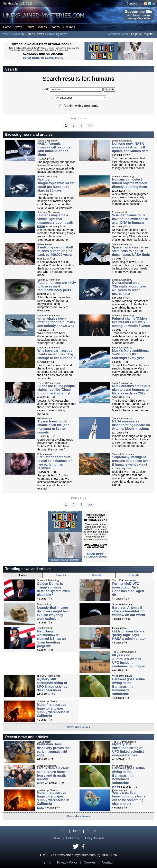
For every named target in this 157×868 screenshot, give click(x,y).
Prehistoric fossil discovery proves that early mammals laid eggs (54, 750)
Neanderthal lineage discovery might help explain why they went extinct (53, 613)
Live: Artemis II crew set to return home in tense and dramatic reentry (53, 774)
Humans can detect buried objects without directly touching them (130, 183)
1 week (23, 575)
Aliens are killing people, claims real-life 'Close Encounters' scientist (57, 390)
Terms (46, 862)
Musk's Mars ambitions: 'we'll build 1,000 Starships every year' (131, 354)
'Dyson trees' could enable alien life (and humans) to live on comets (53, 427)
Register (148, 34)
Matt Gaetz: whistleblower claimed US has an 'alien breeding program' (51, 639)
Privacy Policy (67, 862)
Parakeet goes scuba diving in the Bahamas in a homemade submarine (128, 687)
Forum (30, 27)
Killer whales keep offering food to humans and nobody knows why (56, 322)
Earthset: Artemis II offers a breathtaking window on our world (129, 611)
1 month (134, 575)
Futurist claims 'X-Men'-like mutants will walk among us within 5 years (131, 322)
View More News (79, 727)
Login (135, 34)
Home (7, 27)
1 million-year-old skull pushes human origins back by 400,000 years (55, 251)
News (18, 27)
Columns (69, 27)
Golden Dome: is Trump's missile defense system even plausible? (53, 589)
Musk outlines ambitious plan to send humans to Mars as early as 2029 (131, 390)
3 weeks (97, 575)
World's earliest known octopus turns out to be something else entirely (129, 798)
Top (64, 831)
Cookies (90, 862)
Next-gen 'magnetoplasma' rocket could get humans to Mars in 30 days (56, 185)
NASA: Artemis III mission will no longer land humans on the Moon (55, 149)
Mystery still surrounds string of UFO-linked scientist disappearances (53, 685)
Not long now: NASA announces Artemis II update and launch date (130, 147)
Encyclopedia (95, 838)
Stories (55, 27)
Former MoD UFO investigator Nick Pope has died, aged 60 (128, 589)
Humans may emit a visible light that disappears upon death (55, 219)
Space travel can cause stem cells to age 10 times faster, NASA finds (131, 251)
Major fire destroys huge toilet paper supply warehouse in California (53, 710)
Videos (42, 27)
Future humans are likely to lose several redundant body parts (57, 286)
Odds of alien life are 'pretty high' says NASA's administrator (129, 635)
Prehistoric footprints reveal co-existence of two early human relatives (54, 463)
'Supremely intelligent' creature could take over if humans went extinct (131, 461)
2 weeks (61, 575)
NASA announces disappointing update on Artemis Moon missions (131, 425)
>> (90, 125)
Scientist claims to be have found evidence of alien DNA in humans (130, 219)
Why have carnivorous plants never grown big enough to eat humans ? (56, 354)
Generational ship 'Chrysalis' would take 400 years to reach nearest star (129, 288)
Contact (132, 3)
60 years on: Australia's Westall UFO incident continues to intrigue (128, 661)
